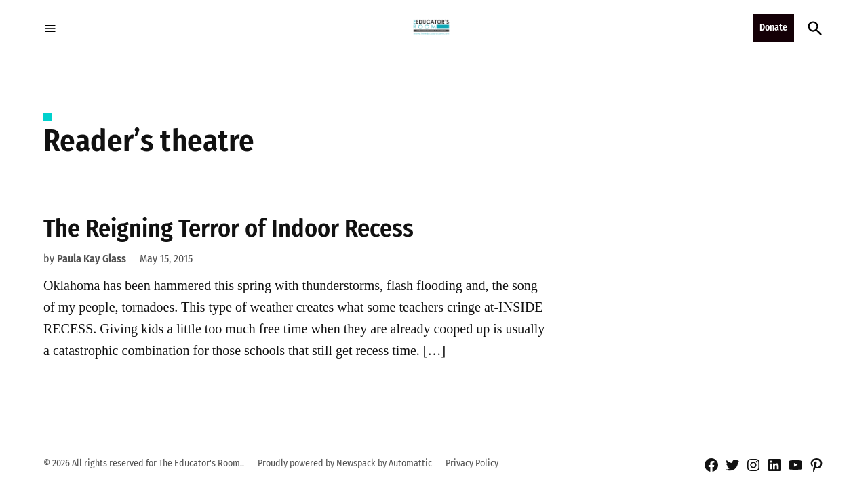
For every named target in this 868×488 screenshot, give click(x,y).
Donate (773, 27)
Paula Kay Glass (92, 259)
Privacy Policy (472, 463)
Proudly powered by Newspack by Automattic (345, 463)
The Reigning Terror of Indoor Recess (229, 228)
